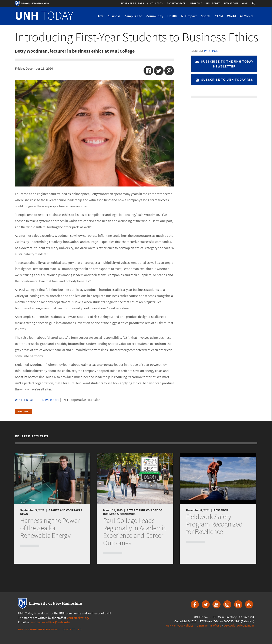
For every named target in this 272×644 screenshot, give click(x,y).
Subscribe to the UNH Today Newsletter (224, 64)
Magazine (196, 3)
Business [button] (114, 16)
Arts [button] (100, 16)
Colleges (157, 3)
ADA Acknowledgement (239, 625)
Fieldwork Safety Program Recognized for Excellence (214, 524)
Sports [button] (206, 16)
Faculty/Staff (176, 3)
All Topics (247, 16)
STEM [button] (219, 16)
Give (245, 3)
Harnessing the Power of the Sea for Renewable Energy (50, 528)
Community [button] (155, 16)
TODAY (44, 15)
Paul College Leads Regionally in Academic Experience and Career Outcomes (135, 532)
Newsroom (231, 3)
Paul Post (24, 412)
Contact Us (71, 629)
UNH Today (213, 3)
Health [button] (172, 16)
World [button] (231, 16)
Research (221, 510)
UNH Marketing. (78, 618)
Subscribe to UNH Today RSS (224, 79)
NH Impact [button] (189, 16)
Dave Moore (51, 400)
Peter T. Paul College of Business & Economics (133, 512)
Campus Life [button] (133, 16)
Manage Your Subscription (38, 629)
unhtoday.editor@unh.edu (50, 622)
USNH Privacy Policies (180, 625)
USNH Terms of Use (209, 625)
